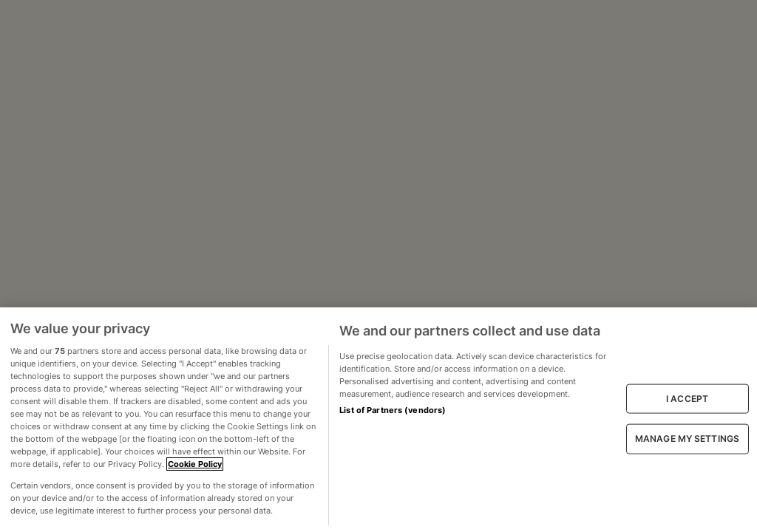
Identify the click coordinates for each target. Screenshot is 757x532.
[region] (378, 420)
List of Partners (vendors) (393, 410)
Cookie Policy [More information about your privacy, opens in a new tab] (195, 464)
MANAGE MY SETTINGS (687, 439)
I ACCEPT (687, 399)
